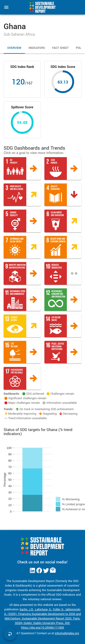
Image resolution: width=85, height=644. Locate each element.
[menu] (6, 7)
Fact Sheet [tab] (60, 48)
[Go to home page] (42, 7)
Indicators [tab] (37, 48)
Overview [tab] (14, 48)
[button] (22, 168)
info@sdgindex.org (67, 633)
